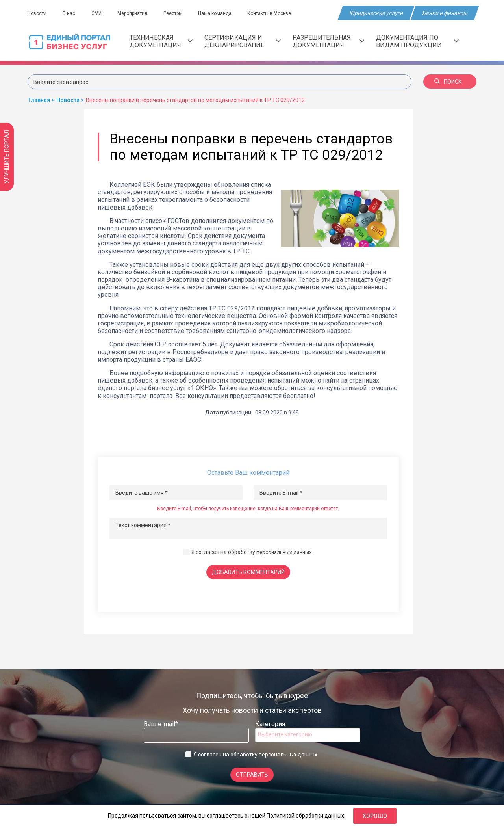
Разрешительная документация (328, 41)
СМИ (98, 13)
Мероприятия (135, 13)
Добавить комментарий (248, 572)
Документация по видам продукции (417, 41)
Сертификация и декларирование (243, 41)
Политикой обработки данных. (306, 816)
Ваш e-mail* (161, 724)
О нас (70, 13)
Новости (37, 13)
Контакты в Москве (275, 13)
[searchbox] (289, 734)
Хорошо (375, 816)
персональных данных (284, 552)
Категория (270, 724)
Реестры (177, 13)
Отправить (252, 775)
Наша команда (220, 13)
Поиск (448, 82)
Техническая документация (161, 41)
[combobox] (308, 735)
